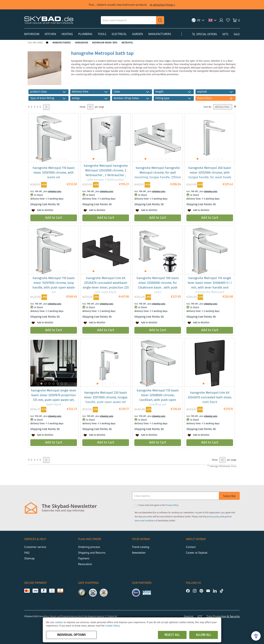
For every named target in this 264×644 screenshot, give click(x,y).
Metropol (127, 43)
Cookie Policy (112, 626)
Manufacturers (62, 43)
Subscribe (229, 496)
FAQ (27, 553)
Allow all (204, 635)
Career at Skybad (197, 553)
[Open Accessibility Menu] (256, 636)
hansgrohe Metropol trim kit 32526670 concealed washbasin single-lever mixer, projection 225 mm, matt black (106, 285)
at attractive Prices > (162, 5)
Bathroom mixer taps (105, 43)
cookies (59, 622)
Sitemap (29, 558)
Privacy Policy (172, 505)
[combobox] (128, 20)
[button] (198, 20)
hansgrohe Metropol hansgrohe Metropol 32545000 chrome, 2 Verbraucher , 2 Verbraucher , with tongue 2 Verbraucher (106, 173)
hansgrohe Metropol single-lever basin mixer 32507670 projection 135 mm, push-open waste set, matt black (54, 398)
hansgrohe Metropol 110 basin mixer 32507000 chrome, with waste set (54, 173)
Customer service (35, 547)
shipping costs (55, 192)
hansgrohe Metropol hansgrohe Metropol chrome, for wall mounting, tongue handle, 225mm (158, 173)
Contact (191, 547)
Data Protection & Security (223, 616)
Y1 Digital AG (111, 616)
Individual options (71, 635)
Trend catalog (141, 547)
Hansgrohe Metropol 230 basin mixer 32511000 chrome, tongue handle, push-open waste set (106, 398)
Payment (84, 558)
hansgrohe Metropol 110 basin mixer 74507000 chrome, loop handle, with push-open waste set (54, 285)
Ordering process (89, 547)
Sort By (207, 107)
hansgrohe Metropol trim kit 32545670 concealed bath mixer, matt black (210, 398)
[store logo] (49, 20)
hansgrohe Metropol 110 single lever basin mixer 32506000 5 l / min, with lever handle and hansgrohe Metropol (210, 285)
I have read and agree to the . (159, 505)
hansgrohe (82, 43)
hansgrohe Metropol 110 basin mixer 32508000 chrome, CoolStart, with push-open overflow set (158, 398)
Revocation (85, 564)
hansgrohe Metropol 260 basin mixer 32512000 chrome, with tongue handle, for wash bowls (210, 173)
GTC (200, 616)
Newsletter (139, 553)
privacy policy (213, 517)
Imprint (189, 616)
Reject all (172, 635)
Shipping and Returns (92, 553)
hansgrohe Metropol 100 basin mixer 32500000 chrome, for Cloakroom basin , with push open (158, 285)
